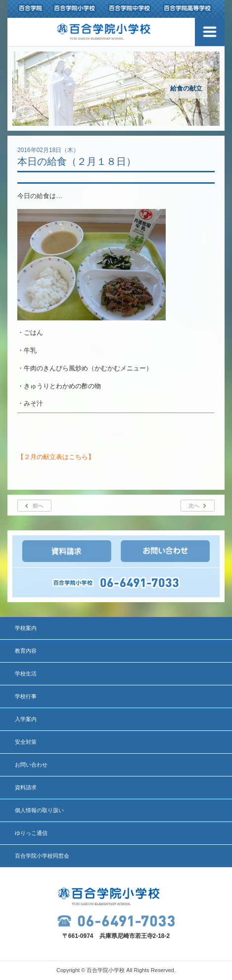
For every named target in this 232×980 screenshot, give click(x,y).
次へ (194, 506)
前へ (38, 506)
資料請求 (26, 787)
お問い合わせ (31, 765)
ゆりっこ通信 (31, 833)
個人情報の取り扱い (39, 810)
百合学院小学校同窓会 (42, 856)
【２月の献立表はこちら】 (56, 457)
